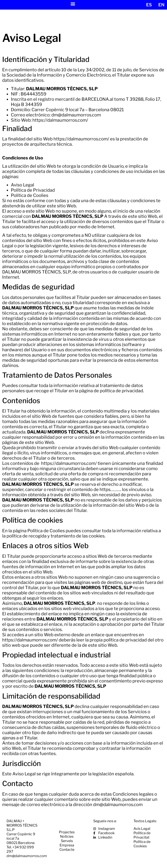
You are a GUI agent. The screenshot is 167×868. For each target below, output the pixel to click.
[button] (73, 4)
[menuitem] (149, 5)
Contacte (67, 850)
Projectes (67, 832)
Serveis (67, 841)
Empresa (67, 845)
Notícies (67, 836)
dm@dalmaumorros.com (76, 115)
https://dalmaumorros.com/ (60, 120)
